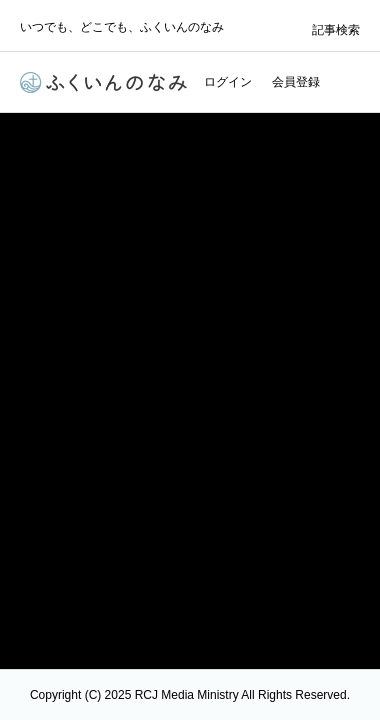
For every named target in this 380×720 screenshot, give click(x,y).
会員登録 (296, 82)
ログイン (228, 82)
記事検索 (336, 30)
